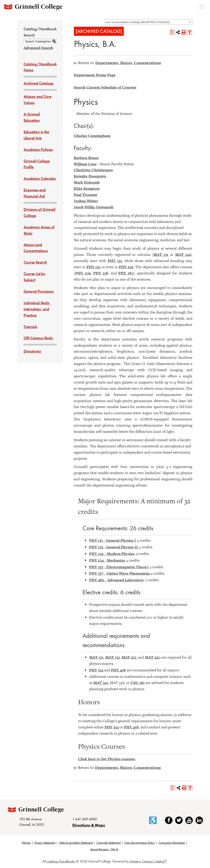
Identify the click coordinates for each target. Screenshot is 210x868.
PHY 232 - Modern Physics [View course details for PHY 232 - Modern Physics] (112, 554)
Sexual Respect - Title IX (104, 850)
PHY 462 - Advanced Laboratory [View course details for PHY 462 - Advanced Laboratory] (117, 580)
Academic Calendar (40, 178)
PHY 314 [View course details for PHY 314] (96, 670)
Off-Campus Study (38, 338)
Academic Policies (38, 149)
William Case (85, 164)
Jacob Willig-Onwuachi (94, 207)
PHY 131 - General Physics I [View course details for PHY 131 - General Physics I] (112, 540)
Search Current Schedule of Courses (105, 87)
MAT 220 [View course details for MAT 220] (153, 657)
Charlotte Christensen (93, 170)
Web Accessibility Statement (76, 843)
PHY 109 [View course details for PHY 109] (83, 273)
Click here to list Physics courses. (107, 759)
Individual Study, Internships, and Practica (37, 309)
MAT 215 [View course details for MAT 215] (129, 657)
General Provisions (39, 291)
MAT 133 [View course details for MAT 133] (112, 657)
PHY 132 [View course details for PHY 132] (94, 267)
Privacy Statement (45, 843)
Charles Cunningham (92, 136)
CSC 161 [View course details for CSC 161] (138, 683)
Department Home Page (95, 75)
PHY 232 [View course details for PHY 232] (126, 267)
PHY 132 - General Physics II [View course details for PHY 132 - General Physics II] (113, 547)
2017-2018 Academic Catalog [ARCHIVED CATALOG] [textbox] (138, 22)
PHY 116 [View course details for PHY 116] (101, 273)
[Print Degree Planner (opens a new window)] (172, 32)
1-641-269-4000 (85, 820)
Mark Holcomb (87, 182)
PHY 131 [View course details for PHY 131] (115, 261)
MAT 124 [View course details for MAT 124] (183, 255)
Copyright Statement (109, 843)
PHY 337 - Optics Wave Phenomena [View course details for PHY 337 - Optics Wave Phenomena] (119, 573)
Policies (26, 843)
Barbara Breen (86, 158)
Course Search (35, 262)
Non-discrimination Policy (140, 843)
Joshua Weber (86, 201)
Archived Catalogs (38, 83)
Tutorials (30, 327)
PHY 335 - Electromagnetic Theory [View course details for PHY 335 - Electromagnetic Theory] (119, 567)
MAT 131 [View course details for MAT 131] (161, 255)
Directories (32, 351)
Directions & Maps (89, 825)
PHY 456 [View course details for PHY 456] (118, 670)
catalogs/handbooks (61, 862)
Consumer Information (172, 843)
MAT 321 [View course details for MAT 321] (101, 683)
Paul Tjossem (85, 195)
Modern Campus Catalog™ (148, 862)
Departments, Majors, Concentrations (128, 63)
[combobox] (148, 22)
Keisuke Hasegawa (90, 176)
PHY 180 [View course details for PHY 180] (126, 273)
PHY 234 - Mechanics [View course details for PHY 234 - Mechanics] (107, 560)
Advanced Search (38, 48)
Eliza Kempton (87, 188)
